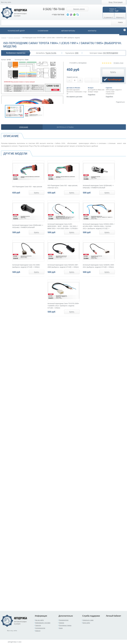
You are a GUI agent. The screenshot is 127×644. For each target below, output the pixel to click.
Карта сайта (86, 623)
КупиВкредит (113, 80)
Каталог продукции (14, 38)
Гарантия (38, 625)
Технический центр (16, 31)
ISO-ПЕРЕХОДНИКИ (111, 53)
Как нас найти (39, 620)
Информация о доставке (43, 623)
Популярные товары (65, 625)
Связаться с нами (88, 620)
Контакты (92, 31)
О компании (43, 31)
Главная (4, 38)
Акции (61, 628)
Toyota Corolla (51, 53)
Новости (38, 631)
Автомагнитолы (68, 31)
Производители (64, 620)
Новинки (62, 623)
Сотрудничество (40, 628)
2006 (77, 53)
